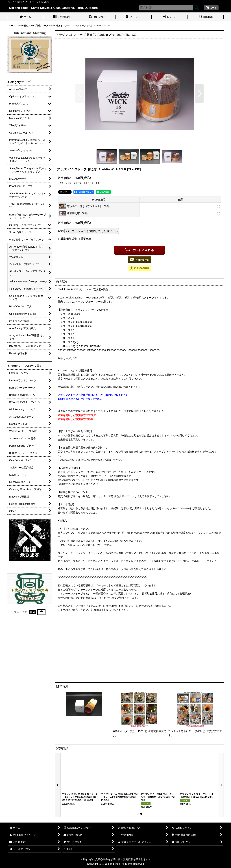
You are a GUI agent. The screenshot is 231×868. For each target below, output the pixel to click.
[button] (80, 93)
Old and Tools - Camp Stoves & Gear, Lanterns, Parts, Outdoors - (54, 8)
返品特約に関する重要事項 (74, 239)
